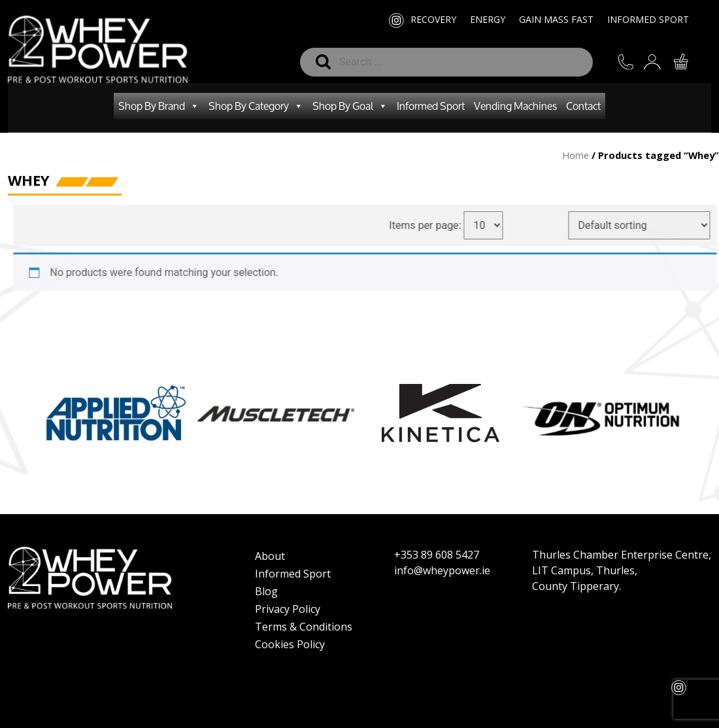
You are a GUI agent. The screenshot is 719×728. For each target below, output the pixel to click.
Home (576, 155)
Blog (266, 591)
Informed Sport (648, 19)
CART (682, 62)
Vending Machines (515, 106)
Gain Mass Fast (556, 19)
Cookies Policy (290, 644)
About (270, 556)
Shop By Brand (159, 106)
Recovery (433, 19)
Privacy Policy (288, 609)
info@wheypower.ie (442, 570)
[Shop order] (647, 225)
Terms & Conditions (304, 627)
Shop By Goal (350, 106)
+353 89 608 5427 (437, 555)
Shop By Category (256, 106)
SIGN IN (654, 68)
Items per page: (433, 225)
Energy (488, 19)
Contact (583, 106)
